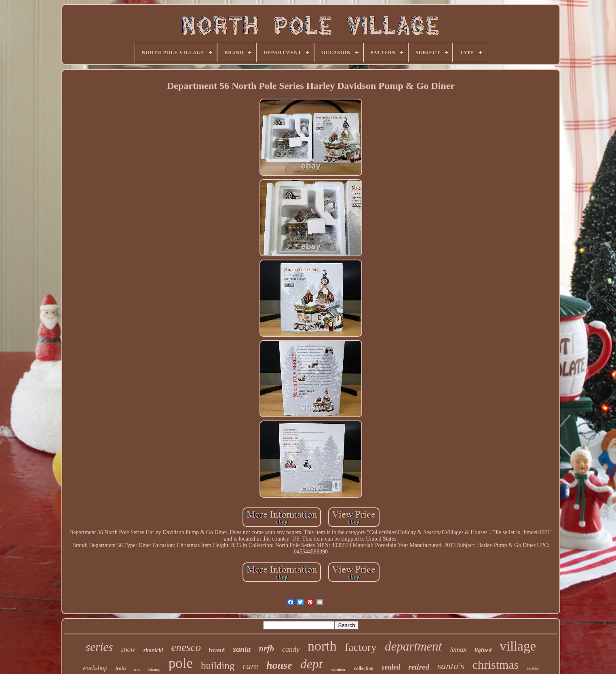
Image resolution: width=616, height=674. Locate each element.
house (279, 665)
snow (128, 650)
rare (250, 666)
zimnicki (153, 650)
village (518, 646)
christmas (495, 664)
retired (419, 667)
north (322, 646)
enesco (186, 647)
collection (364, 668)
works (533, 668)
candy (291, 649)
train (121, 668)
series (99, 647)
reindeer (338, 669)
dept (311, 664)
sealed (391, 667)
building (218, 666)
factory (361, 647)
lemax (458, 650)
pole (181, 663)
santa (242, 649)
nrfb (267, 649)
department (413, 646)
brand (217, 650)
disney (154, 669)
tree (137, 669)
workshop (95, 668)
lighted (483, 650)
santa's (451, 666)
